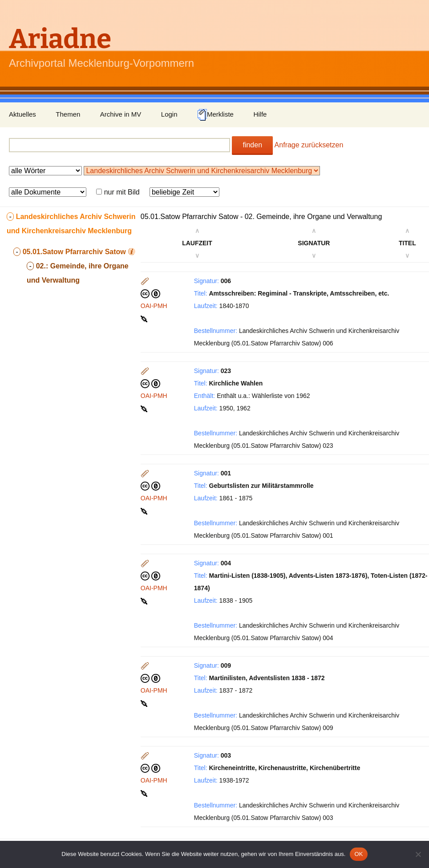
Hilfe (260, 114)
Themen (68, 114)
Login (169, 114)
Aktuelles (22, 114)
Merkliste (215, 115)
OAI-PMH (154, 306)
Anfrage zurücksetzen (309, 145)
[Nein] (418, 854)
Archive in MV (121, 114)
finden (252, 145)
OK (358, 854)
